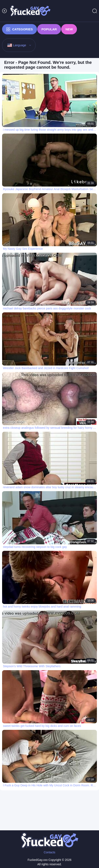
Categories (20, 29)
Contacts (49, 852)
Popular (49, 29)
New (69, 29)
